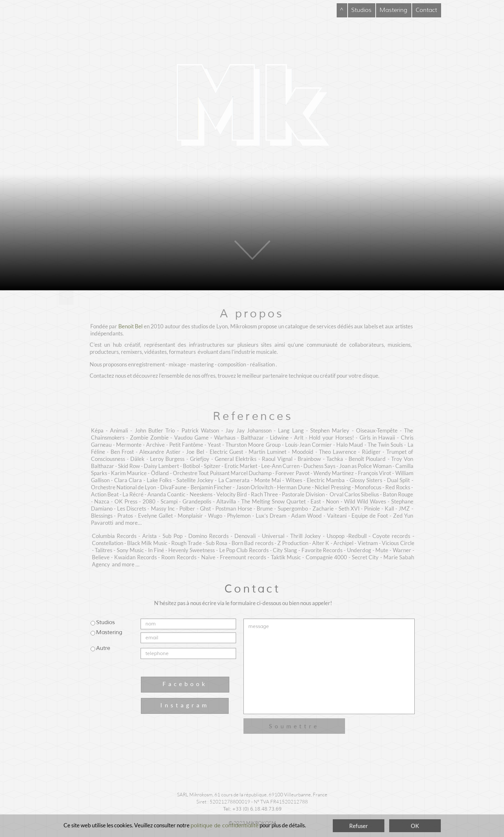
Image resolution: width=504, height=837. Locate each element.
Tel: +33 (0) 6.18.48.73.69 (252, 809)
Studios (105, 622)
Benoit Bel (131, 326)
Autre (103, 648)
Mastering (109, 632)
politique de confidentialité (225, 826)
